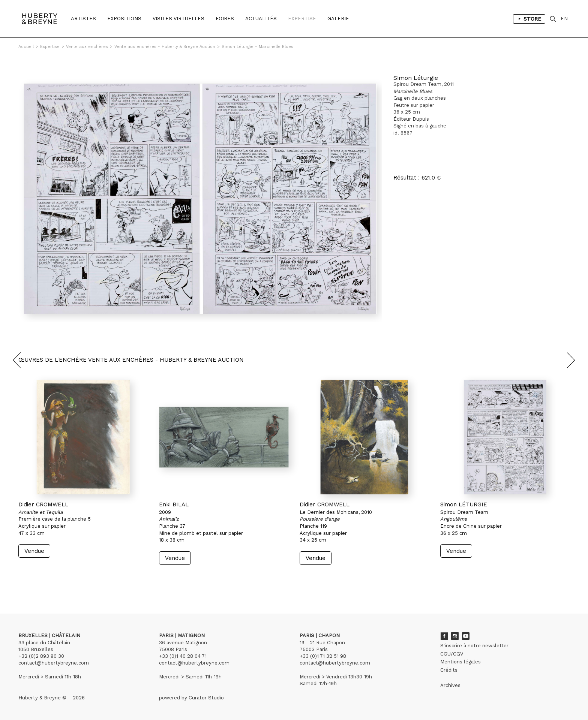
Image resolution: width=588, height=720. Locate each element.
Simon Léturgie (416, 78)
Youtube (466, 636)
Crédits (449, 670)
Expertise (302, 19)
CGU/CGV (452, 654)
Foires (225, 19)
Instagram (455, 636)
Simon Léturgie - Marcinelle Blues (257, 47)
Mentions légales (460, 662)
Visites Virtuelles (178, 19)
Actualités (261, 19)
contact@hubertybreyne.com (54, 663)
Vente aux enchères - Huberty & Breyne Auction (165, 47)
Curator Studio (206, 698)
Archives (450, 685)
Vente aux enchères (87, 47)
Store (529, 19)
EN (564, 19)
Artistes (83, 19)
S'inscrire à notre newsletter (474, 646)
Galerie (338, 19)
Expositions (124, 19)
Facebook (444, 636)
